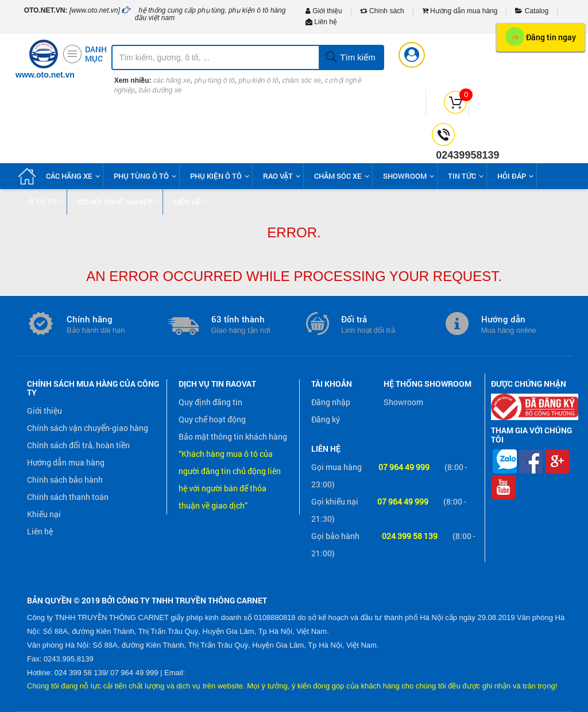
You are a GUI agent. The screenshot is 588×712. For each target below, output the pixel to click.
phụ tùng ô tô (214, 80)
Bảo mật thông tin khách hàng (233, 436)
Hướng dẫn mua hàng (460, 11)
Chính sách (382, 11)
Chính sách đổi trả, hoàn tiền (78, 445)
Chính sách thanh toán (68, 497)
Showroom (403, 402)
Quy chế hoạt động (212, 419)
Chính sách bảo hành (65, 480)
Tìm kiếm (350, 57)
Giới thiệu (324, 11)
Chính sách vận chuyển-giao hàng (88, 428)
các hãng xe (172, 80)
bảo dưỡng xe (160, 90)
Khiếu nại (44, 514)
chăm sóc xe (302, 80)
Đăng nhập (331, 402)
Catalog (532, 11)
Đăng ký (326, 419)
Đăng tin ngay (541, 36)
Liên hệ (321, 22)
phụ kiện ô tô (258, 80)
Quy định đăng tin (210, 402)
